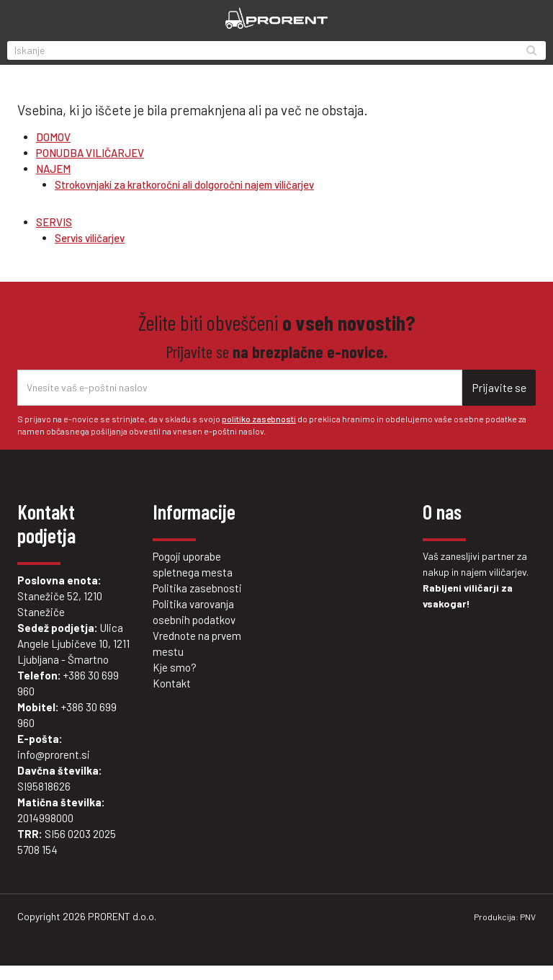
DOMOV (53, 137)
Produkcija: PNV (505, 917)
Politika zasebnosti (197, 588)
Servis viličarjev (90, 238)
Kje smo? (175, 667)
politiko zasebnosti (259, 419)
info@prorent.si (54, 754)
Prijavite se (499, 387)
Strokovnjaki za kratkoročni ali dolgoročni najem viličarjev (184, 184)
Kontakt (172, 683)
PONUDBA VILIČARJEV (90, 153)
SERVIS (54, 222)
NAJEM (53, 169)
